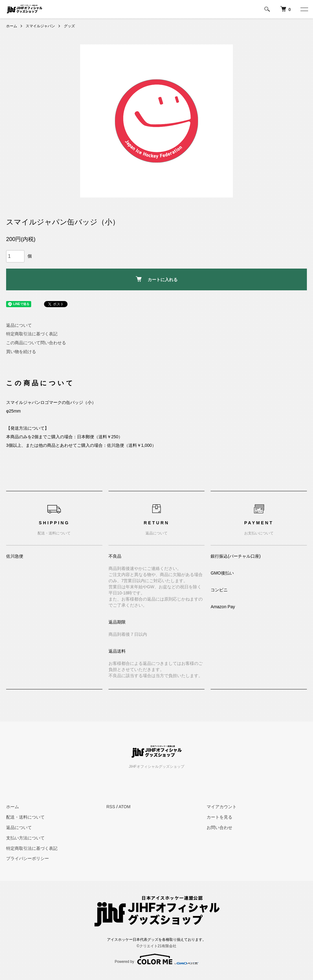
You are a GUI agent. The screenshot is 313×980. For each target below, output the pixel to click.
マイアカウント (222, 807)
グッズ (69, 26)
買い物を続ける (21, 352)
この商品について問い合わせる (36, 343)
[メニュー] (304, 9)
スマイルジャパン (40, 26)
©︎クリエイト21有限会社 (156, 946)
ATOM (125, 807)
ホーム (12, 26)
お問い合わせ (219, 827)
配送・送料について (25, 817)
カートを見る (219, 817)
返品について (19, 325)
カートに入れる (157, 279)
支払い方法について (25, 838)
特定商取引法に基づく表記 (32, 334)
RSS (111, 807)
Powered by (156, 959)
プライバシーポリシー (28, 858)
